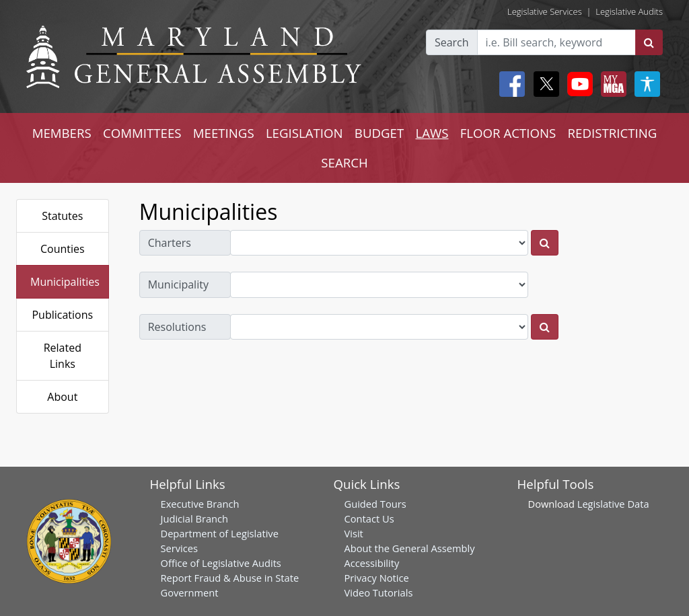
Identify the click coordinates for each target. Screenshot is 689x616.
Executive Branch (200, 504)
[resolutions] (545, 327)
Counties (63, 249)
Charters (170, 243)
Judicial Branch (195, 518)
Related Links (63, 356)
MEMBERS (62, 133)
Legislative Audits (629, 11)
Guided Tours (375, 504)
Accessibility (372, 563)
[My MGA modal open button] (611, 84)
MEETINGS (224, 133)
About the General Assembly (410, 548)
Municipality (178, 284)
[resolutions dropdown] (379, 327)
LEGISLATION (304, 133)
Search (452, 42)
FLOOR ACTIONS (508, 133)
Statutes (62, 216)
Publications (62, 315)
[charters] (545, 243)
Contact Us (369, 518)
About (62, 397)
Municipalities (65, 282)
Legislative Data (613, 504)
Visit (354, 533)
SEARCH (344, 162)
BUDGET (379, 133)
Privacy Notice (377, 578)
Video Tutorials (379, 592)
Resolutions (177, 327)
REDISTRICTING (613, 133)
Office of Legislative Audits (221, 563)
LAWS (432, 133)
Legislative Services (545, 11)
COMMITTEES (142, 133)
